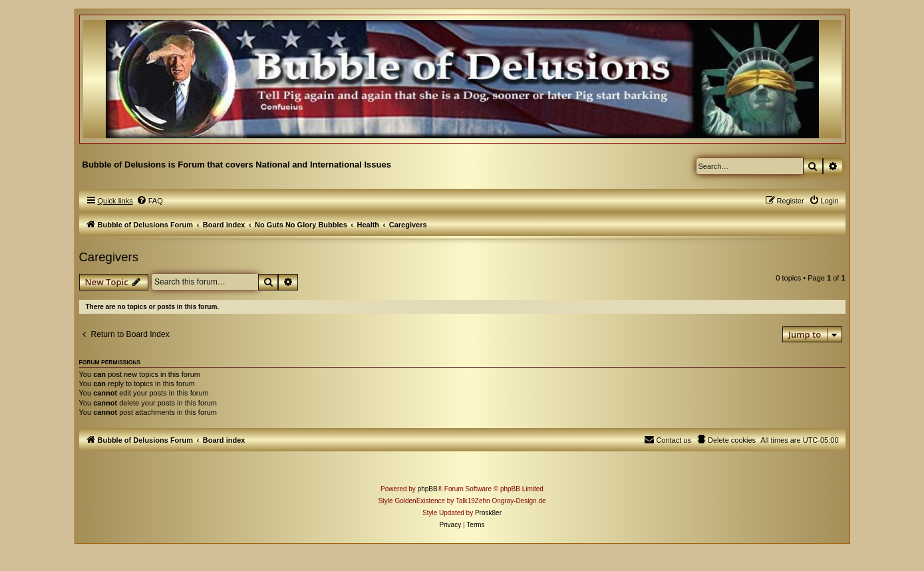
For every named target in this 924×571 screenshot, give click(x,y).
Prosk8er (488, 513)
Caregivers (109, 257)
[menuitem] (150, 201)
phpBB (428, 489)
